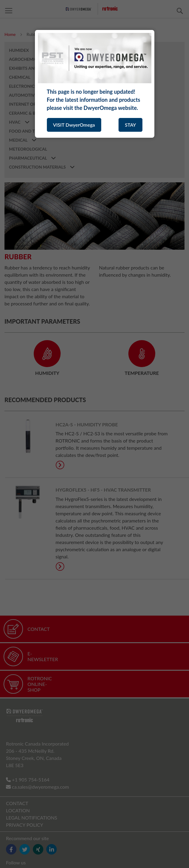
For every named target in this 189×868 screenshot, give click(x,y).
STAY (130, 125)
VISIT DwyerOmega (74, 125)
